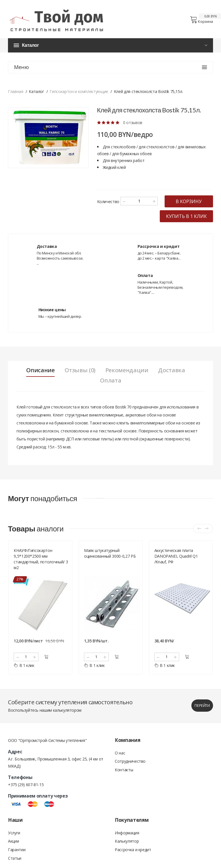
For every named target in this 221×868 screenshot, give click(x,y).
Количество (108, 200)
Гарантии (17, 860)
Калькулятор (127, 852)
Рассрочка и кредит (133, 860)
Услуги (14, 843)
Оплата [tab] (111, 391)
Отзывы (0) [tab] (80, 381)
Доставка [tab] (172, 381)
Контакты (124, 780)
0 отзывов (133, 123)
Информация (127, 843)
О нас (120, 763)
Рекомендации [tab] (127, 381)
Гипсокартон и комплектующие (79, 92)
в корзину (127, 212)
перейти (202, 716)
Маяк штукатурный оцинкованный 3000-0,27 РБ (110, 564)
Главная (16, 92)
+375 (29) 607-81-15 (26, 795)
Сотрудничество (130, 772)
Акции (13, 852)
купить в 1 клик (186, 226)
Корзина (201, 20)
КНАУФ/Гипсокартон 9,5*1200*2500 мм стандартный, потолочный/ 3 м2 (41, 569)
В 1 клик (24, 676)
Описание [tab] (40, 381)
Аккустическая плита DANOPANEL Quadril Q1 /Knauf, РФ (176, 566)
